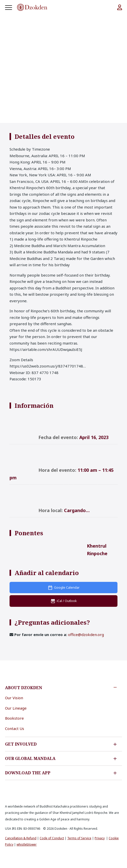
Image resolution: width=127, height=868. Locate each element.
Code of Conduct (52, 838)
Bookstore (14, 718)
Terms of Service (79, 838)
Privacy (100, 838)
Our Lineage (16, 708)
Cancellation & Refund (21, 838)
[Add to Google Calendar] (63, 588)
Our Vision (14, 698)
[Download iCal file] (63, 601)
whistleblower (27, 844)
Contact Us (15, 728)
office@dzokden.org (86, 635)
